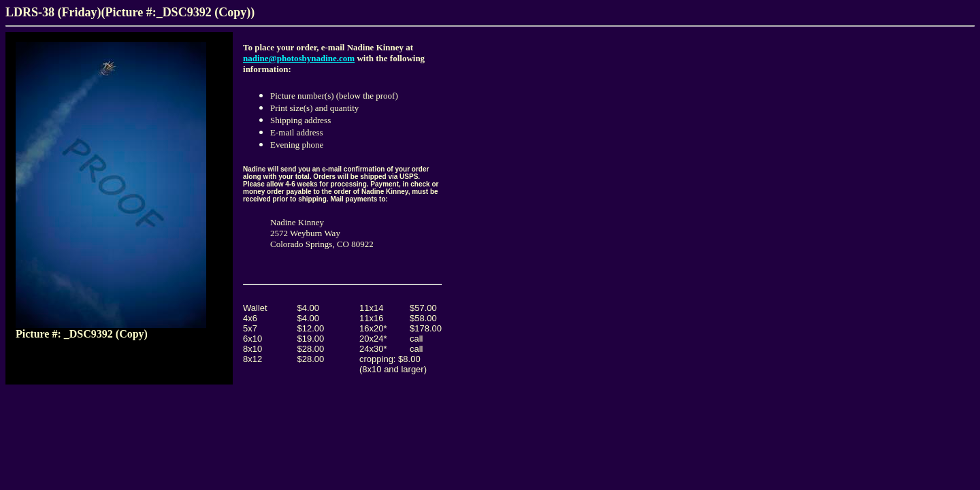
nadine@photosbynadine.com (299, 58)
